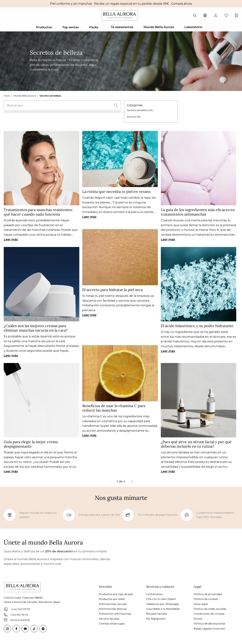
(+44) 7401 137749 (17, 609)
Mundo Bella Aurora (159, 27)
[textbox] (62, 105)
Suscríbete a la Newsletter (163, 609)
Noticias (134, 117)
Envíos (198, 619)
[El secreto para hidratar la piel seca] (120, 257)
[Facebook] (16, 629)
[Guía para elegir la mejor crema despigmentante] (42, 400)
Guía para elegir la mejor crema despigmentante (31, 444)
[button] (116, 105)
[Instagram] (7, 629)
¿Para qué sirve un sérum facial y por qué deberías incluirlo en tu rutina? (196, 444)
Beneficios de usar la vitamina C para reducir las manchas (114, 408)
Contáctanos (154, 594)
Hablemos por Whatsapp (162, 604)
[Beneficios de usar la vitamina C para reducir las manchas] (120, 373)
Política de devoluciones (209, 624)
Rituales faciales (157, 614)
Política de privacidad (208, 594)
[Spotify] (43, 629)
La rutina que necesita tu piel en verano (116, 191)
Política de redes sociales (210, 609)
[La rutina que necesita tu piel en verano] (120, 159)
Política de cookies (206, 599)
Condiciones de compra (209, 614)
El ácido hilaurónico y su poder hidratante (197, 326)
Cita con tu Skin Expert (161, 599)
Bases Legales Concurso (209, 629)
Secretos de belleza (50, 96)
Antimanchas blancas (113, 609)
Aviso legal (201, 604)
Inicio (7, 96)
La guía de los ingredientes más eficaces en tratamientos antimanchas (198, 212)
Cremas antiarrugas (112, 624)
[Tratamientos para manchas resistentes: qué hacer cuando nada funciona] (42, 168)
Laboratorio (193, 27)
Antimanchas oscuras (113, 604)
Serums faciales (109, 619)
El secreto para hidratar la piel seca (112, 290)
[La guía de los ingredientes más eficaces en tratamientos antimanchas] (199, 168)
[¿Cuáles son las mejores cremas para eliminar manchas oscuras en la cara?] (42, 284)
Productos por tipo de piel (116, 594)
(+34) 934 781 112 (16, 615)
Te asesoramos (122, 27)
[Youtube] (25, 629)
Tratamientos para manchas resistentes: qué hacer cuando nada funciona (38, 212)
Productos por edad (112, 599)
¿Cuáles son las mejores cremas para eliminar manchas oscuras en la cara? (36, 328)
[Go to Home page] (119, 15)
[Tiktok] (34, 629)
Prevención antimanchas (115, 614)
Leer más (11, 239)
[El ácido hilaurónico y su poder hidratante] (199, 284)
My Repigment (156, 619)
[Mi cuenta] (214, 15)
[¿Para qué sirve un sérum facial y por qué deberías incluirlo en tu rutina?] (199, 400)
